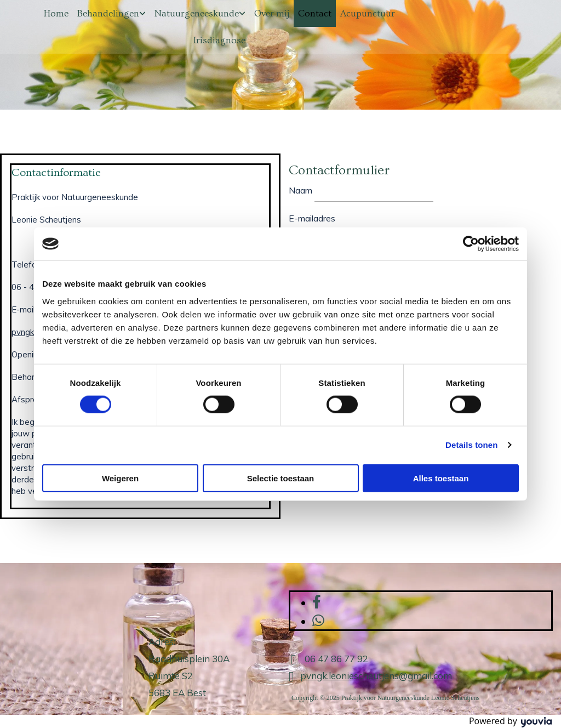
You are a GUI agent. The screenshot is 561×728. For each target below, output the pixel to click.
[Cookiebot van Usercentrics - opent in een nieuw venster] (471, 244)
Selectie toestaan (281, 478)
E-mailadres (312, 218)
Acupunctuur (368, 13)
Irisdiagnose (219, 40)
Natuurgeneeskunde (197, 13)
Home (56, 13)
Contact (315, 13)
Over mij (272, 13)
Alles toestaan (441, 478)
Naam (300, 190)
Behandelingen (108, 13)
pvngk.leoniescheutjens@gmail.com (376, 676)
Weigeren (120, 478)
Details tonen (471, 445)
